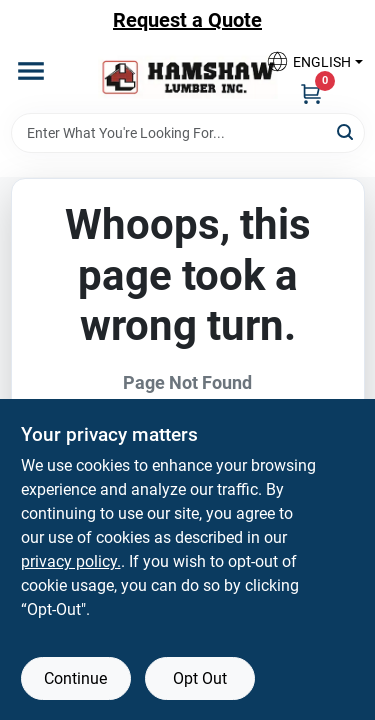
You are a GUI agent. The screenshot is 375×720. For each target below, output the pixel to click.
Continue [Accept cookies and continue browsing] (75, 678)
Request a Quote (187, 20)
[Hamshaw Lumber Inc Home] (188, 76)
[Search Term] (188, 133)
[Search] (346, 131)
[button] (307, 61)
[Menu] (31, 71)
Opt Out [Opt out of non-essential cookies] (200, 678)
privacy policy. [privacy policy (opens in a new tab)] (71, 561)
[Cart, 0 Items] (311, 93)
